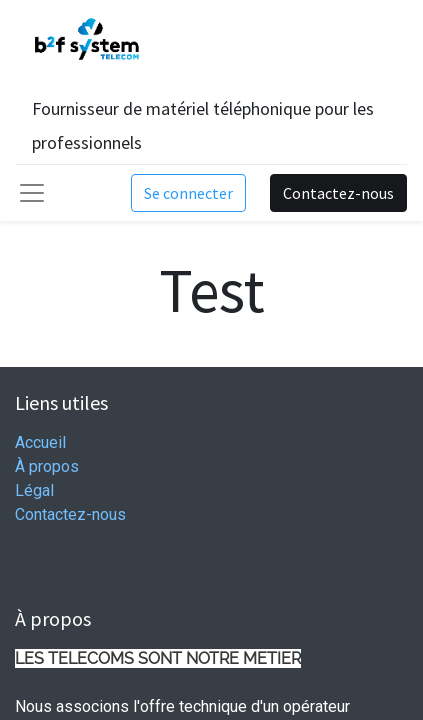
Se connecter (188, 193)
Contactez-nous (338, 193)
